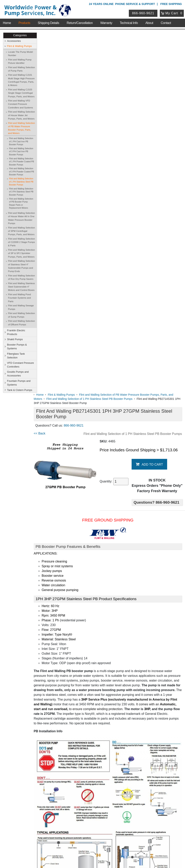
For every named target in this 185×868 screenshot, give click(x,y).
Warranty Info (33, 752)
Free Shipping (171, 4)
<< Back (46, 73)
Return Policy (79, 818)
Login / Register (81, 808)
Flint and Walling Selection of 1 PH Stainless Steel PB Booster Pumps (21, 182)
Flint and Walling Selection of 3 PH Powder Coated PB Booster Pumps (22, 172)
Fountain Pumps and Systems (19, 383)
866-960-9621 (144, 13)
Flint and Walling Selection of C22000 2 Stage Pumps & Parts (22, 242)
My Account (79, 803)
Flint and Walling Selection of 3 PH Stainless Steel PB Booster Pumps (21, 192)
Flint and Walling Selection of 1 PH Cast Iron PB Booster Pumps (21, 141)
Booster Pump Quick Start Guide (63, 639)
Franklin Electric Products (16, 332)
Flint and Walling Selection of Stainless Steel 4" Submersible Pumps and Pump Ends (22, 266)
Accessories (14, 41)
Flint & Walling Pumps (20, 46)
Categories (20, 35)
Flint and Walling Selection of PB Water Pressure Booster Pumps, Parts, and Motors (22, 128)
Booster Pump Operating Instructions (66, 647)
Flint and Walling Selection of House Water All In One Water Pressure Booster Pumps (22, 218)
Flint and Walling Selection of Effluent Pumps (22, 323)
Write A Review (167, 703)
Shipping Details (48, 22)
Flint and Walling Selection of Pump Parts (22, 69)
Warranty (106, 22)
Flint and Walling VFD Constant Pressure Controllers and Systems (21, 104)
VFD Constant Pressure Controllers (21, 365)
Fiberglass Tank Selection (16, 356)
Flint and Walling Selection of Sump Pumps (22, 315)
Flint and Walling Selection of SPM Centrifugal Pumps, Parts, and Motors (22, 231)
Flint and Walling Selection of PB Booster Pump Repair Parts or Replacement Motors (21, 203)
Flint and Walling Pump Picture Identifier (20, 61)
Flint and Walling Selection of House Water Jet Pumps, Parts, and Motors (22, 115)
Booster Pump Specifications (60, 602)
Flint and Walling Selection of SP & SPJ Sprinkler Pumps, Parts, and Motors (22, 254)
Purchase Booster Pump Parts (61, 685)
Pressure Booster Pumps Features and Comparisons (77, 655)
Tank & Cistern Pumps (20, 390)
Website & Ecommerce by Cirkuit (92, 859)
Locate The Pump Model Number (21, 54)
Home (7, 22)
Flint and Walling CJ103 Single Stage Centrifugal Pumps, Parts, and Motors (21, 93)
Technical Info (129, 22)
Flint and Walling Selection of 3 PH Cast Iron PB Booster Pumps (21, 152)
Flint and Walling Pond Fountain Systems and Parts (20, 298)
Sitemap (29, 737)
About (149, 22)
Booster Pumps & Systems (17, 347)
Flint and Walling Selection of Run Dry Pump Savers (22, 277)
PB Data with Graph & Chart (60, 632)
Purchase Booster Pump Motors (63, 677)
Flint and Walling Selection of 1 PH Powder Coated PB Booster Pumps (22, 162)
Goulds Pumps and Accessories (18, 374)
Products (24, 22)
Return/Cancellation (80, 22)
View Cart (77, 813)
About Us (31, 726)
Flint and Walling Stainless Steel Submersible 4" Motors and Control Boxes (22, 287)
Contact (166, 22)
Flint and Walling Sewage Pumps (21, 307)
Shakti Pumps (15, 339)
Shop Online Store (84, 726)
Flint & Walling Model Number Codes (66, 610)
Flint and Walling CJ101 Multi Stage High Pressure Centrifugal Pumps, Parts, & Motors (21, 80)
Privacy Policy (74, 848)
